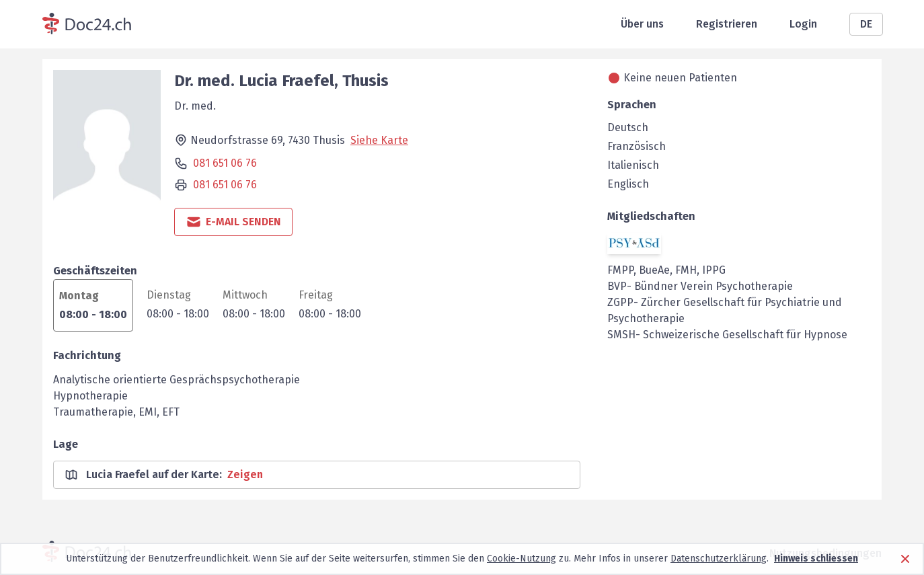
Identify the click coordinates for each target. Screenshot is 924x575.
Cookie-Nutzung (522, 559)
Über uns (642, 24)
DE (866, 24)
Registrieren (727, 24)
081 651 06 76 (225, 163)
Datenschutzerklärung (719, 559)
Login (803, 24)
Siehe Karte (379, 140)
